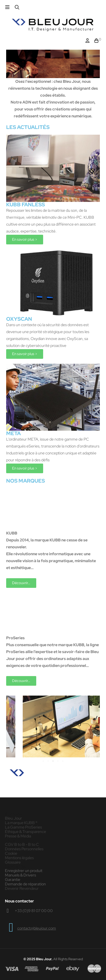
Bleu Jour (13, 818)
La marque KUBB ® (21, 823)
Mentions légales (19, 858)
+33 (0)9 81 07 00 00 (34, 911)
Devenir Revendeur (22, 889)
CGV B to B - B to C (22, 845)
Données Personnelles (24, 849)
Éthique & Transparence (26, 832)
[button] (25, 240)
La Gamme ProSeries (23, 827)
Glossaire (13, 862)
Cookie (11, 853)
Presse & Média (18, 836)
